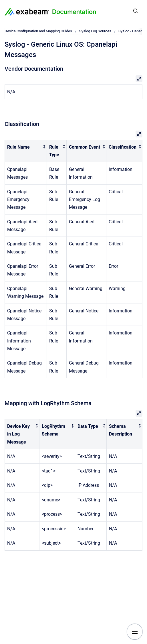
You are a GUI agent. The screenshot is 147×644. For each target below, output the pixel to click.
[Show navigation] (135, 632)
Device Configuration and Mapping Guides (38, 31)
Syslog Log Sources (95, 31)
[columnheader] (26, 151)
